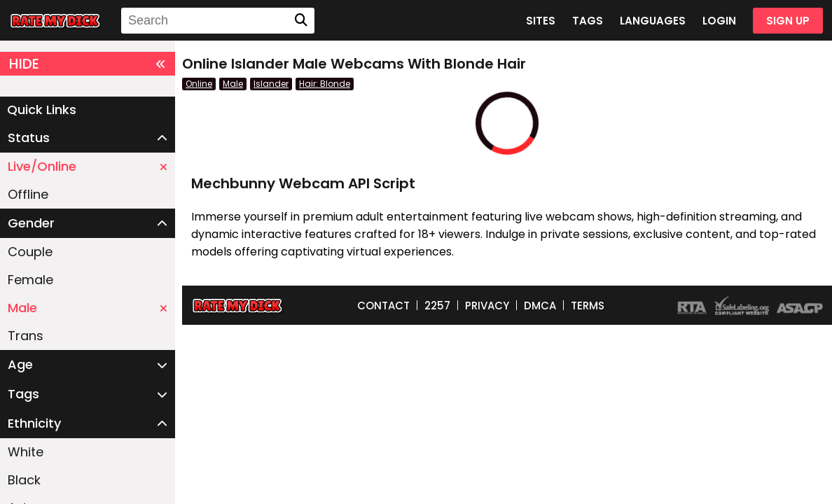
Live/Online (88, 166)
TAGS (588, 21)
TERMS (588, 306)
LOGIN (719, 21)
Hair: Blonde (325, 84)
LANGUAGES (653, 21)
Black (24, 480)
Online (199, 84)
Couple (30, 252)
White (26, 452)
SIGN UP (788, 21)
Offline (28, 194)
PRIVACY (487, 306)
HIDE (88, 64)
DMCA (540, 306)
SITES (541, 21)
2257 (437, 306)
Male (88, 308)
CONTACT (383, 306)
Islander (271, 84)
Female (30, 280)
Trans (26, 336)
